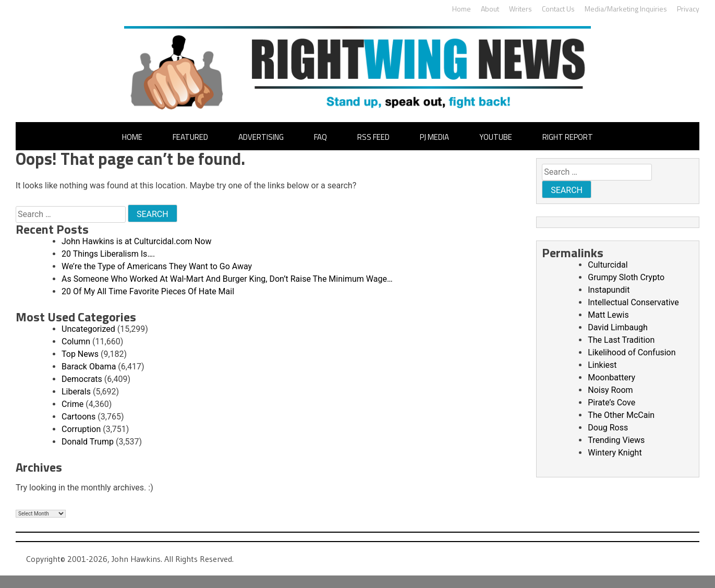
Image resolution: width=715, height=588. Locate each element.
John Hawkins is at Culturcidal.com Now (136, 241)
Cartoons (78, 417)
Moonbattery (611, 377)
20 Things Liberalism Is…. (108, 254)
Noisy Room (610, 390)
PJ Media (434, 137)
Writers (520, 9)
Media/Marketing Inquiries (626, 9)
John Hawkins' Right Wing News (357, 68)
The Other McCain (621, 415)
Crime (72, 404)
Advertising (261, 137)
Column (76, 341)
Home (462, 9)
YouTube (496, 137)
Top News (80, 354)
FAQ (320, 137)
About (490, 9)
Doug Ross (608, 428)
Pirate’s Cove (611, 403)
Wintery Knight (615, 453)
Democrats (82, 379)
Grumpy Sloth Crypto (626, 277)
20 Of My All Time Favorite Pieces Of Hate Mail (148, 291)
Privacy (688, 9)
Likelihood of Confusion (632, 352)
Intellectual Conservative (633, 302)
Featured (190, 137)
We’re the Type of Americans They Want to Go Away (157, 266)
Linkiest (602, 365)
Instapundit (609, 290)
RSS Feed (373, 137)
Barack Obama (89, 367)
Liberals (76, 392)
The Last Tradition (621, 340)
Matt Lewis (608, 315)
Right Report (568, 137)
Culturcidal (608, 265)
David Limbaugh (618, 327)
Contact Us (558, 9)
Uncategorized (88, 329)
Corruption (81, 429)
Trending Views (616, 440)
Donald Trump (88, 442)
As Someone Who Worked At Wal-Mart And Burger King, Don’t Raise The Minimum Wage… (227, 279)
